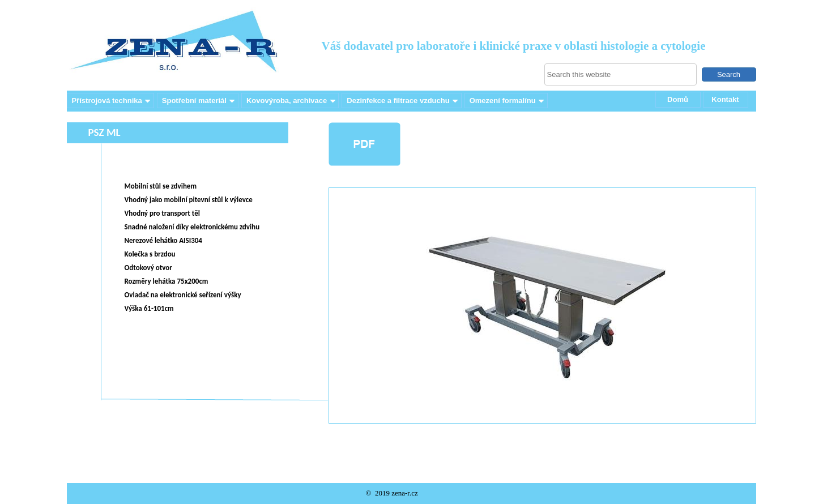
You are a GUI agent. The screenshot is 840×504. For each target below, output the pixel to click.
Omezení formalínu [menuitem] (508, 101)
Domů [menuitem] (678, 99)
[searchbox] (621, 74)
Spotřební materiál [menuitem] (199, 101)
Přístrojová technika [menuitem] (112, 101)
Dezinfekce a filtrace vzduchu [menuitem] (403, 101)
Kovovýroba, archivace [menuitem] (292, 101)
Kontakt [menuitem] (725, 99)
